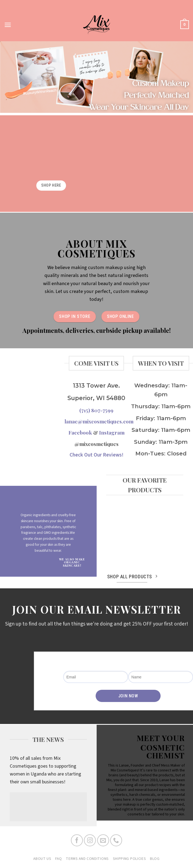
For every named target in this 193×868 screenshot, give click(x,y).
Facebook (80, 432)
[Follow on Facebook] (77, 840)
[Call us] (116, 840)
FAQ (58, 859)
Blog (155, 859)
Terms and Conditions (87, 859)
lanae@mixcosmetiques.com (99, 421)
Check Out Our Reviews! (97, 455)
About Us (42, 859)
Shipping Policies (130, 859)
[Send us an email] (103, 840)
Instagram (112, 432)
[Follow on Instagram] (90, 840)
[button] (8, 25)
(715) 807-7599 (96, 410)
